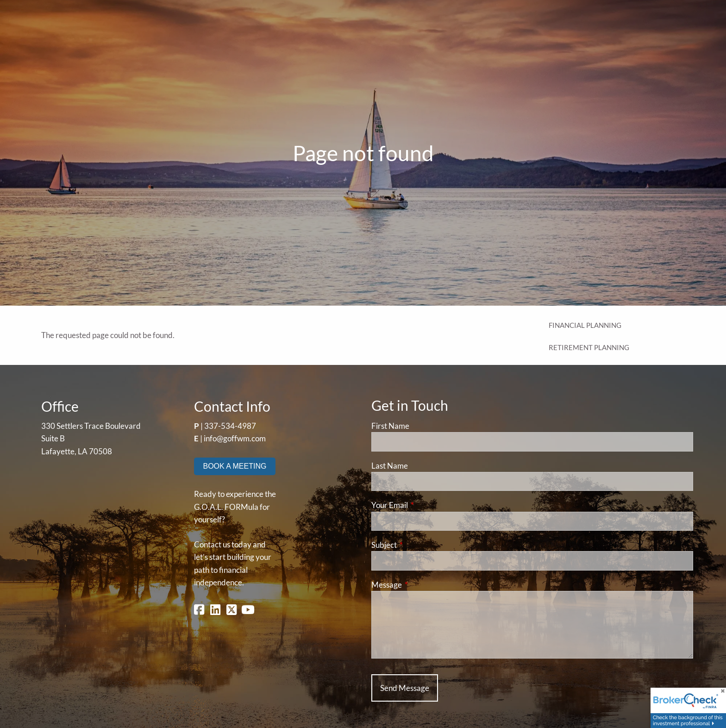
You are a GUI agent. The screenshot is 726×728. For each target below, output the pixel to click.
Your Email (426, 505)
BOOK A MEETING (235, 466)
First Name (390, 426)
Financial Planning (585, 325)
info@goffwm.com (235, 438)
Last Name (390, 466)
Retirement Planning (589, 347)
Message (422, 585)
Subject (420, 545)
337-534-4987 (230, 426)
